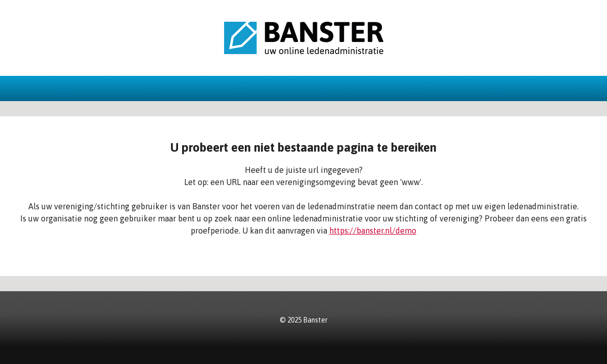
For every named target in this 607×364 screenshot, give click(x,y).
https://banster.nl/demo (373, 231)
